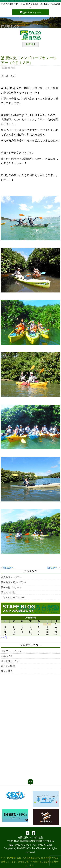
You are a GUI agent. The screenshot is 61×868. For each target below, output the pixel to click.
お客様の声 (7, 656)
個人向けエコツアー (11, 577)
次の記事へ (53, 568)
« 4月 (4, 638)
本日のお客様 (8, 666)
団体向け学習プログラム (14, 582)
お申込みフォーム (31, 12)
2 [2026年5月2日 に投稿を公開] (47, 624)
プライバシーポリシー (13, 597)
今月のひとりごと (10, 661)
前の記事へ (8, 568)
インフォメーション (11, 651)
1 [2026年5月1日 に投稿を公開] (39, 624)
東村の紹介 (7, 671)
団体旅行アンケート (11, 587)
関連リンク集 (8, 592)
